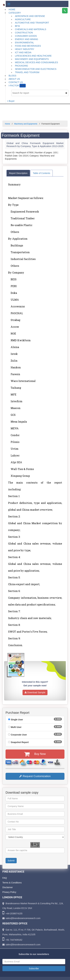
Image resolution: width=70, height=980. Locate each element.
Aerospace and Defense (30, 16)
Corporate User (19, 735)
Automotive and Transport (32, 23)
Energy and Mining (27, 39)
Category (15, 13)
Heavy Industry (25, 49)
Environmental (24, 43)
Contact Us (16, 82)
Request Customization (35, 776)
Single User (17, 720)
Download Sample (35, 692)
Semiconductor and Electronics (36, 69)
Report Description (18, 173)
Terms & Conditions (12, 883)
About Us (14, 79)
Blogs (12, 76)
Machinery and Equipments (32, 59)
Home (12, 9)
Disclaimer (8, 887)
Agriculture (23, 19)
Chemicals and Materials (31, 29)
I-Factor (17, 86)
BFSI (17, 26)
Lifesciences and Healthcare (33, 56)
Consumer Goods (26, 36)
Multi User (16, 727)
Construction (24, 33)
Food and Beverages (28, 46)
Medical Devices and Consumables (36, 62)
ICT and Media (23, 52)
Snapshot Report (20, 742)
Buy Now (35, 754)
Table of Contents (42, 173)
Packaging (21, 66)
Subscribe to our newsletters (34, 954)
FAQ (5, 878)
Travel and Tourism (27, 72)
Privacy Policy (9, 892)
